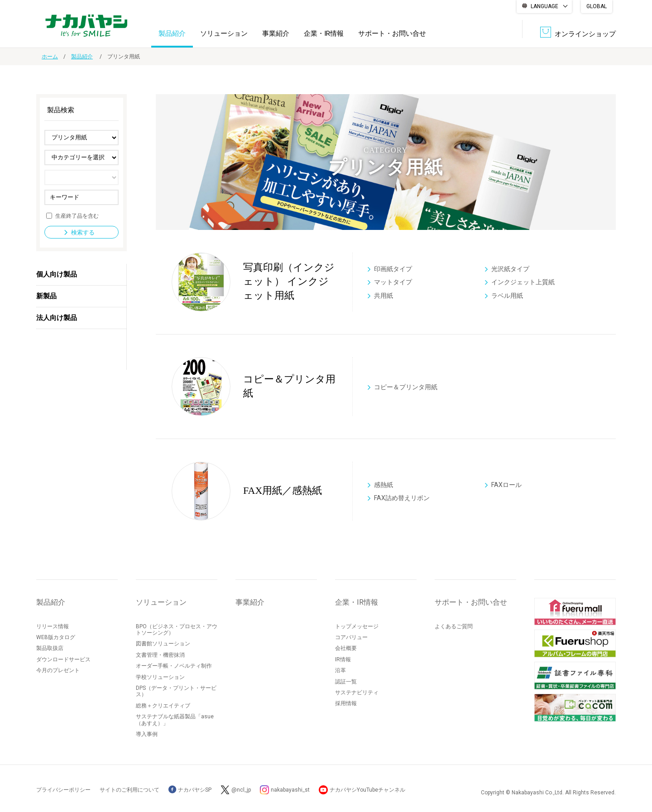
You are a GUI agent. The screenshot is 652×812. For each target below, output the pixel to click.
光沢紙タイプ (510, 268)
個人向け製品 (57, 274)
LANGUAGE (544, 6)
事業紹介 (276, 33)
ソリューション (224, 33)
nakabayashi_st (290, 790)
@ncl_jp (241, 790)
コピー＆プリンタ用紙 (406, 387)
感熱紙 (384, 484)
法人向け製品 (57, 318)
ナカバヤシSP (190, 790)
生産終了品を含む (77, 215)
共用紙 (384, 296)
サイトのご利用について (129, 790)
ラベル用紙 (507, 296)
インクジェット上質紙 (523, 282)
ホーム (50, 57)
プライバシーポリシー (63, 790)
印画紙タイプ (393, 268)
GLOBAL (597, 6)
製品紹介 (172, 33)
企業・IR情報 (324, 33)
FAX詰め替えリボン (402, 498)
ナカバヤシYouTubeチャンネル (367, 790)
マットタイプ (393, 282)
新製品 (46, 296)
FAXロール (506, 484)
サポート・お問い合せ (392, 33)
